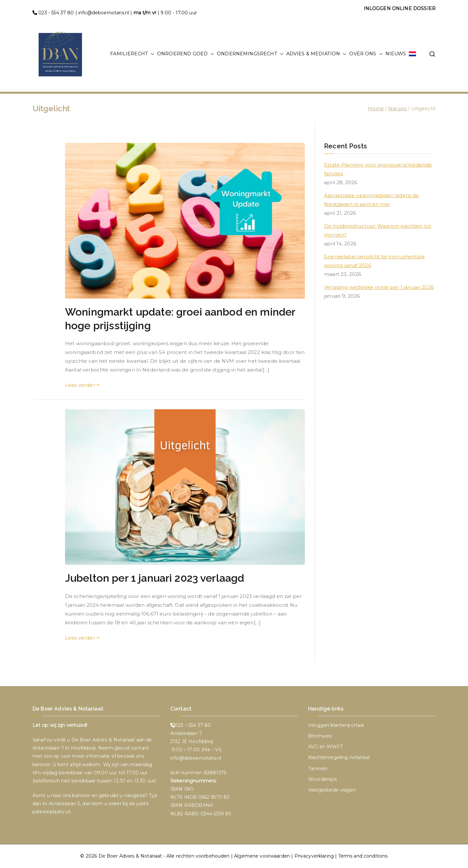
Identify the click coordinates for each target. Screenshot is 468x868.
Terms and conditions (363, 856)
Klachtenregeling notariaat (339, 757)
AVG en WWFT (325, 747)
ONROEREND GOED (186, 54)
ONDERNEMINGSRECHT (250, 54)
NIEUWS (396, 54)
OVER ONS (366, 54)
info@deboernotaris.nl (104, 13)
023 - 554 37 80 (56, 13)
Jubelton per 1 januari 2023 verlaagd (155, 578)
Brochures (320, 736)
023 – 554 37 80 (193, 725)
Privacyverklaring (314, 856)
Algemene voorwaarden (262, 856)
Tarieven (318, 768)
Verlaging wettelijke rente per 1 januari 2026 (379, 287)
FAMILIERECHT (132, 54)
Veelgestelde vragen (332, 790)
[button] (151, 54)
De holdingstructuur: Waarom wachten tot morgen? (378, 230)
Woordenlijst (323, 779)
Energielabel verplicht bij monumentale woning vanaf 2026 (374, 261)
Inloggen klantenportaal (336, 725)
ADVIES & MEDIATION (317, 54)
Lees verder (82, 385)
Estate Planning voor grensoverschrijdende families (378, 169)
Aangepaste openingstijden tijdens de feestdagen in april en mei (371, 200)
